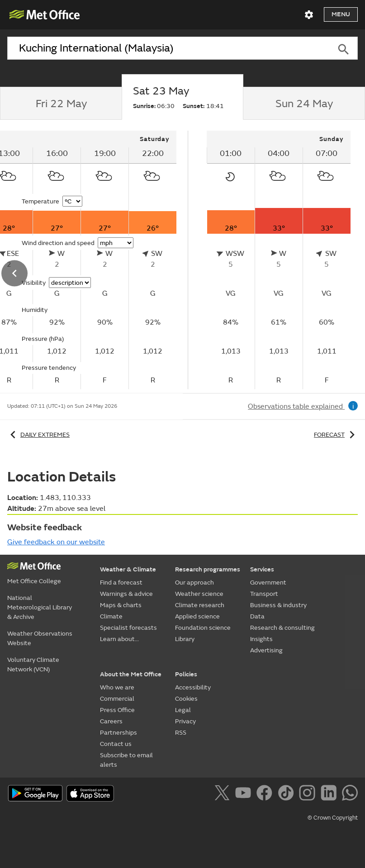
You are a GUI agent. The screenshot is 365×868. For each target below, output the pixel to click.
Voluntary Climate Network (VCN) (33, 665)
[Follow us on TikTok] (287, 794)
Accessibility (193, 687)
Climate (111, 616)
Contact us (116, 744)
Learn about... (119, 639)
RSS (181, 733)
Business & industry (278, 605)
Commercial (117, 699)
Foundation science (203, 628)
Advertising (266, 650)
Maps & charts (121, 605)
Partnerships (119, 733)
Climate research (200, 605)
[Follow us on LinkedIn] (330, 794)
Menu (341, 14)
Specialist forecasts (128, 628)
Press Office (117, 710)
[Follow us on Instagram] (309, 794)
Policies (186, 674)
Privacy (185, 721)
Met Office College (34, 581)
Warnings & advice (126, 594)
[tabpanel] (279, 260)
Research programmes (208, 569)
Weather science (199, 594)
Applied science (197, 616)
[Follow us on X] (224, 794)
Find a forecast (121, 583)
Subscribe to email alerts (126, 760)
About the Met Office (131, 674)
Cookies (186, 699)
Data (257, 616)
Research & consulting (282, 628)
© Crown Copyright (333, 818)
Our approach (194, 583)
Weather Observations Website (40, 638)
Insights (261, 639)
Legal (183, 710)
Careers (111, 721)
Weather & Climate (128, 569)
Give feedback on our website (56, 542)
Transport (264, 594)
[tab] (61, 104)
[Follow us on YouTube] (245, 794)
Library (185, 639)
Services (262, 569)
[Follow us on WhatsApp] (350, 794)
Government (268, 583)
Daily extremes (38, 435)
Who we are (117, 687)
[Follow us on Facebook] (266, 794)
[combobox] (168, 48)
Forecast (336, 435)
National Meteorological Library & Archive (40, 607)
